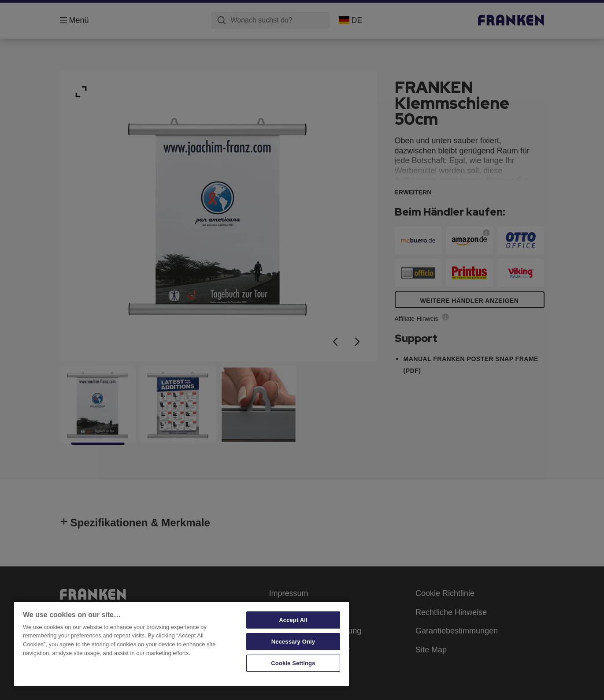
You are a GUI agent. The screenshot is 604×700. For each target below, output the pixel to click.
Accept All (293, 620)
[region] (182, 644)
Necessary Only (293, 642)
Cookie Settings (293, 663)
